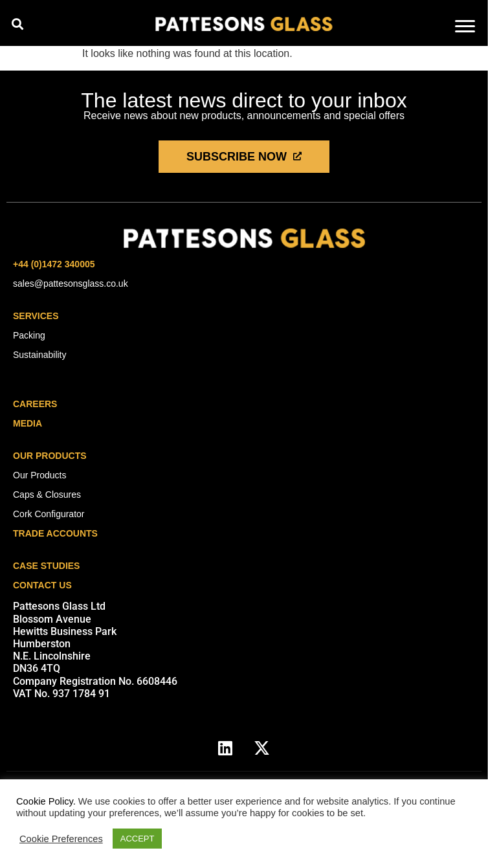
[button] (17, 24)
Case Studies (46, 566)
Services (36, 316)
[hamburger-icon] (465, 28)
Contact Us (42, 585)
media (28, 423)
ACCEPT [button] (138, 839)
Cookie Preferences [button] (61, 839)
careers (35, 404)
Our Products (50, 456)
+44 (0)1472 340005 (54, 264)
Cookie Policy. (46, 801)
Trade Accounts (55, 533)
